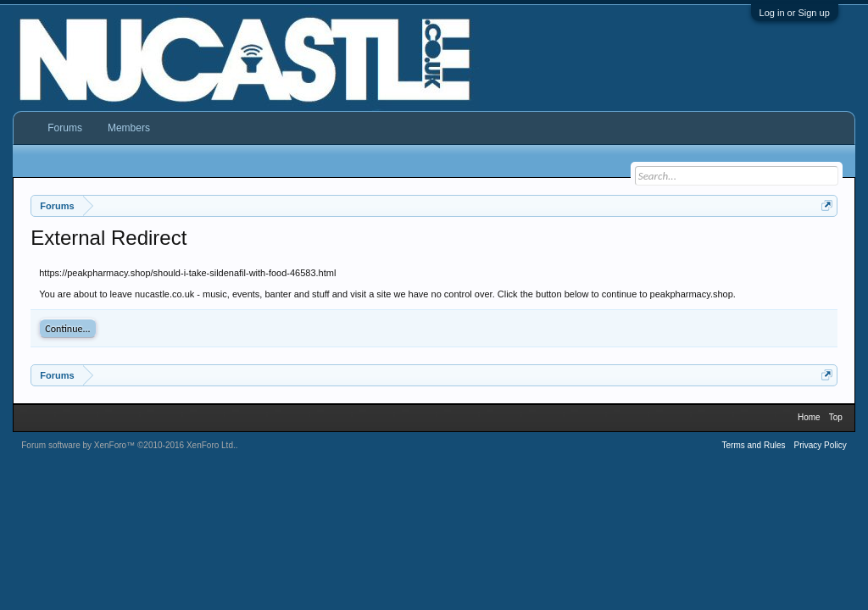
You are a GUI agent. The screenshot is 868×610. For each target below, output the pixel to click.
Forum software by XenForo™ (128, 445)
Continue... (67, 329)
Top (836, 417)
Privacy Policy (821, 445)
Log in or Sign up (795, 13)
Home (809, 417)
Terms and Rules (753, 445)
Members (129, 128)
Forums (65, 128)
